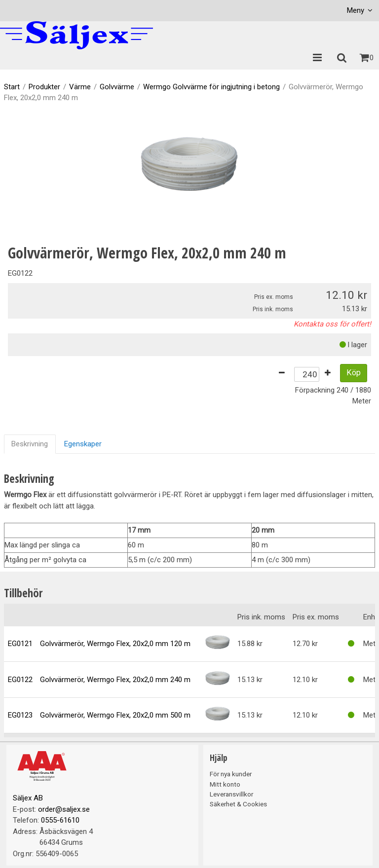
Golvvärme (117, 87)
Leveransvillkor (231, 794)
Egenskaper (83, 444)
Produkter (44, 87)
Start (12, 87)
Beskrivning (30, 444)
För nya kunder (231, 774)
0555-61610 (60, 820)
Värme (80, 87)
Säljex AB (28, 798)
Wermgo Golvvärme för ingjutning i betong (211, 87)
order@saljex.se (64, 809)
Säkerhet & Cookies (238, 804)
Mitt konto (225, 784)
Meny (356, 10)
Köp (354, 373)
